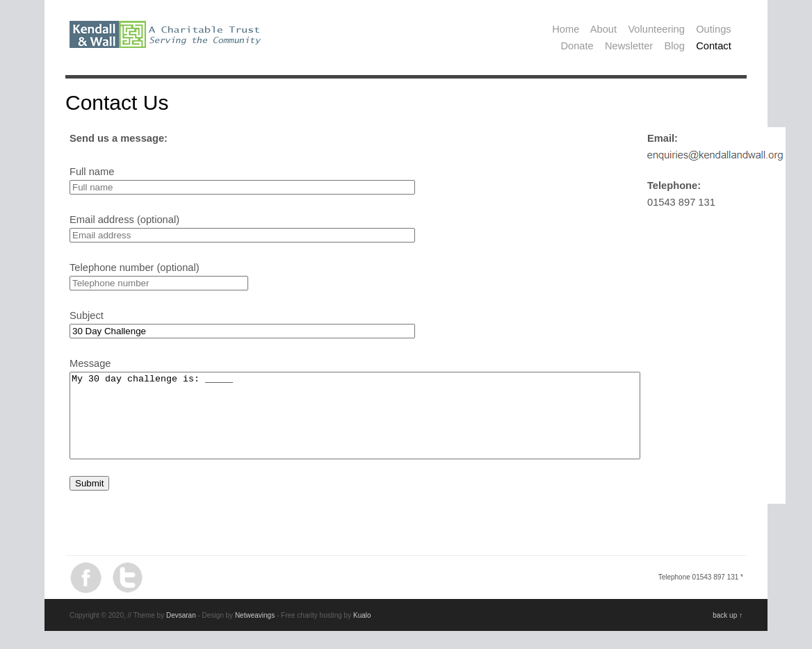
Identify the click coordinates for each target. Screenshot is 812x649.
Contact (714, 46)
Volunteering (656, 29)
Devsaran (181, 632)
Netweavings (255, 632)
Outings (714, 29)
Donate (577, 46)
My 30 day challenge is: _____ (390, 424)
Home (566, 29)
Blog (675, 46)
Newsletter (629, 46)
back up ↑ (728, 632)
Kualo (362, 632)
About (603, 29)
